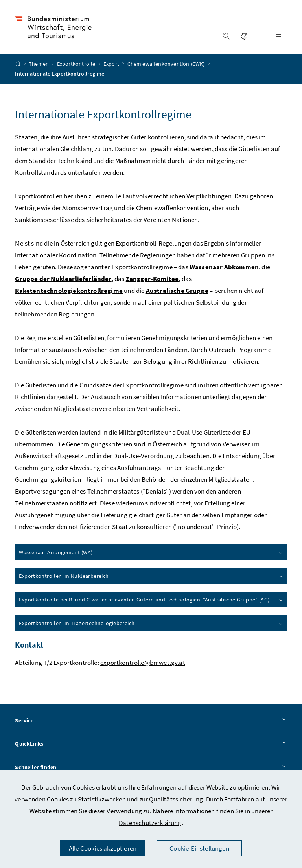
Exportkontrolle (77, 64)
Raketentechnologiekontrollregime (69, 291)
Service (151, 721)
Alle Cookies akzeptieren (103, 848)
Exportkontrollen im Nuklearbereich (151, 576)
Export (112, 64)
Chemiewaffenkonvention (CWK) (167, 64)
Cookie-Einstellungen (199, 848)
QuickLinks (151, 744)
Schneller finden (151, 768)
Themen (39, 64)
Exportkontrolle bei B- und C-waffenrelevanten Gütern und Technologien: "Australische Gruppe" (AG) (151, 600)
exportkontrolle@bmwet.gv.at (143, 663)
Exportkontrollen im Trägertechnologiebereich (151, 623)
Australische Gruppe (177, 291)
